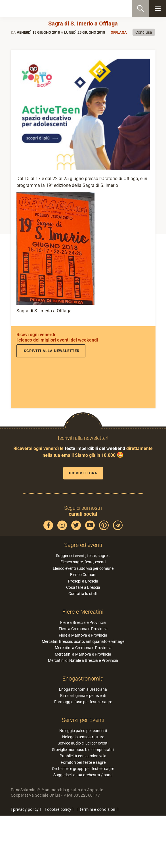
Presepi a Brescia (83, 581)
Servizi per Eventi (83, 720)
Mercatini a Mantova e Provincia (83, 654)
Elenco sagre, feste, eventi (83, 562)
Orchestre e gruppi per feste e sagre (83, 769)
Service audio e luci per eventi (83, 743)
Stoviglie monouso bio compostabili (83, 750)
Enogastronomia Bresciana (83, 689)
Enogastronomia (83, 679)
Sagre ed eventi (83, 545)
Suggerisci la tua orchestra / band (83, 775)
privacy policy (26, 809)
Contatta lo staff (83, 594)
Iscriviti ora (83, 473)
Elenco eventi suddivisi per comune (83, 568)
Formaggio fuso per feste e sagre (83, 702)
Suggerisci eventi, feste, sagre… (83, 556)
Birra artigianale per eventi (83, 696)
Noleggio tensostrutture (83, 737)
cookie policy (59, 809)
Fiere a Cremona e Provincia (83, 629)
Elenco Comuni (83, 575)
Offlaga (119, 32)
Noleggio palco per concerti (83, 731)
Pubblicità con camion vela (83, 756)
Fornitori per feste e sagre (83, 762)
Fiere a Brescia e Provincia (83, 622)
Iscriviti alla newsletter (51, 351)
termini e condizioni (98, 809)
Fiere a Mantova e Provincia (83, 635)
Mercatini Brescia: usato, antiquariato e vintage (83, 641)
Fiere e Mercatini (83, 612)
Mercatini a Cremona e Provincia (83, 648)
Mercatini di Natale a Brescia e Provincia (83, 660)
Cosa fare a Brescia (83, 587)
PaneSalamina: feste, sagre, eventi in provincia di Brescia (33, 8)
